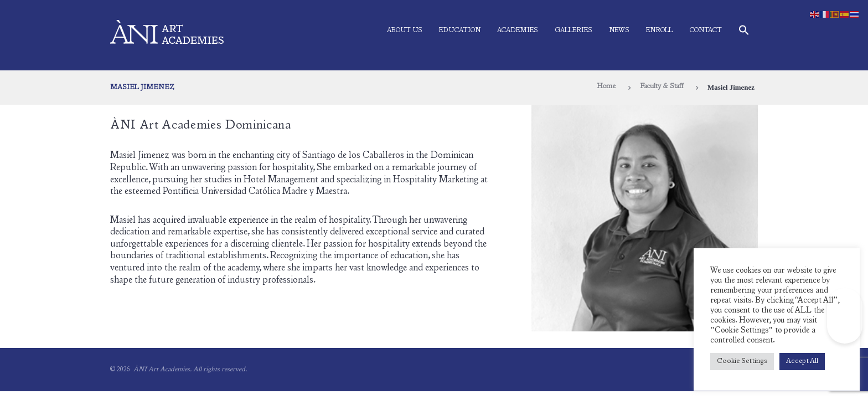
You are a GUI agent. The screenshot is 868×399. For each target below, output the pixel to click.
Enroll (659, 30)
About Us (405, 30)
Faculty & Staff (660, 87)
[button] (744, 32)
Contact (706, 30)
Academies (518, 30)
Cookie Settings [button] (742, 362)
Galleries (573, 30)
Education (460, 30)
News (619, 30)
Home (602, 87)
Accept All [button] (802, 362)
